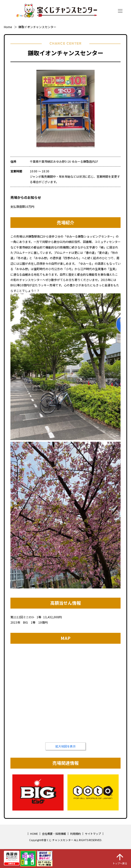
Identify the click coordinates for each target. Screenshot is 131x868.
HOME (34, 834)
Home (8, 27)
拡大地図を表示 (65, 746)
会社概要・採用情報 (54, 834)
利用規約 (75, 834)
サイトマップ (93, 834)
